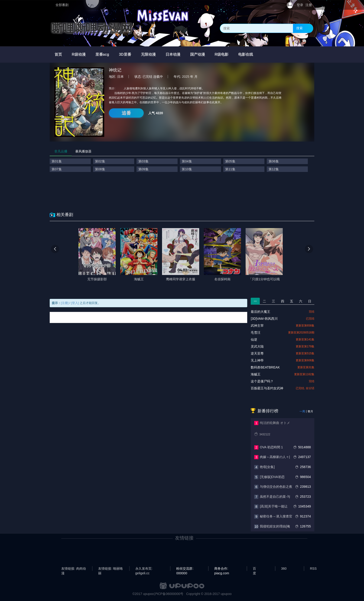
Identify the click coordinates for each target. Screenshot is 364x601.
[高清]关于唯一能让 (274, 506)
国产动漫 (198, 54)
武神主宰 (257, 326)
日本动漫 (173, 54)
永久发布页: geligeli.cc (144, 569)
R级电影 (222, 54)
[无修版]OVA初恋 (272, 477)
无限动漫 (148, 54)
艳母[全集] (267, 467)
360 (284, 569)
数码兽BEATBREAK (265, 367)
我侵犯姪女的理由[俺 (275, 526)
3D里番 (125, 54)
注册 (309, 5)
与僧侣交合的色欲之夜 (276, 487)
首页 (58, 54)
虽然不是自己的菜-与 (275, 497)
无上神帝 (257, 360)
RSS (313, 569)
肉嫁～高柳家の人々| (275, 457)
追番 (126, 113)
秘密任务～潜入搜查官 (276, 516)
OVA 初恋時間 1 (271, 447)
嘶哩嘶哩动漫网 (91, 28)
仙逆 (254, 339)
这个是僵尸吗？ (262, 381)
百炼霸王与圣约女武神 (267, 388)
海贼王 (256, 374)
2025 (186, 77)
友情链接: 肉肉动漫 (74, 569)
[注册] (65, 303)
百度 (254, 569)
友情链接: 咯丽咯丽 (110, 569)
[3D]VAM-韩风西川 (264, 319)
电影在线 (246, 54)
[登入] (75, 303)
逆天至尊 (257, 353)
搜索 (299, 28)
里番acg (102, 54)
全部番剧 (62, 5)
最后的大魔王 (260, 312)
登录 (300, 5)
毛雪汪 (256, 333)
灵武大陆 (257, 346)
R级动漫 (79, 54)
